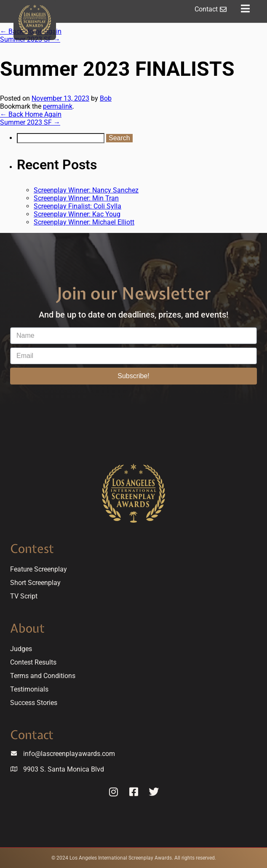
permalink (58, 106)
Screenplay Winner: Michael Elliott (84, 222)
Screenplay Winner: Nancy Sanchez (86, 190)
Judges (21, 649)
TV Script (24, 596)
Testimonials (29, 689)
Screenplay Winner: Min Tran (76, 198)
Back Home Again (31, 114)
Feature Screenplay (39, 569)
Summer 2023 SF (30, 39)
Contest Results (33, 662)
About (27, 628)
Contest (32, 549)
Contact (32, 735)
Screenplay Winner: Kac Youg (77, 214)
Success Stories (34, 703)
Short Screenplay (35, 583)
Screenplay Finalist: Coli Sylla (77, 206)
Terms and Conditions (43, 676)
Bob (106, 98)
